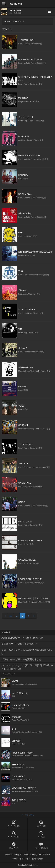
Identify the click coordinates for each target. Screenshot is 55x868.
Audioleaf (16, 4)
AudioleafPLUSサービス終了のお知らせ (22, 638)
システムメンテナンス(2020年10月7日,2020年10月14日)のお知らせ (27, 667)
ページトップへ (28, 815)
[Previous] (5, 616)
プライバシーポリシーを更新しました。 (23, 659)
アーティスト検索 (14, 835)
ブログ (15, 859)
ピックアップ (14, 846)
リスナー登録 (41, 824)
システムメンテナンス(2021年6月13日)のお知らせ (27, 652)
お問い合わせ (37, 859)
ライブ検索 (41, 835)
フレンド (21, 22)
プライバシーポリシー (32, 855)
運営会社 (46, 855)
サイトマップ (25, 859)
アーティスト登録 (14, 824)
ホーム (9, 22)
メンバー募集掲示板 (41, 846)
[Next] (34, 616)
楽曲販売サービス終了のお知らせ (19, 644)
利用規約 (18, 855)
